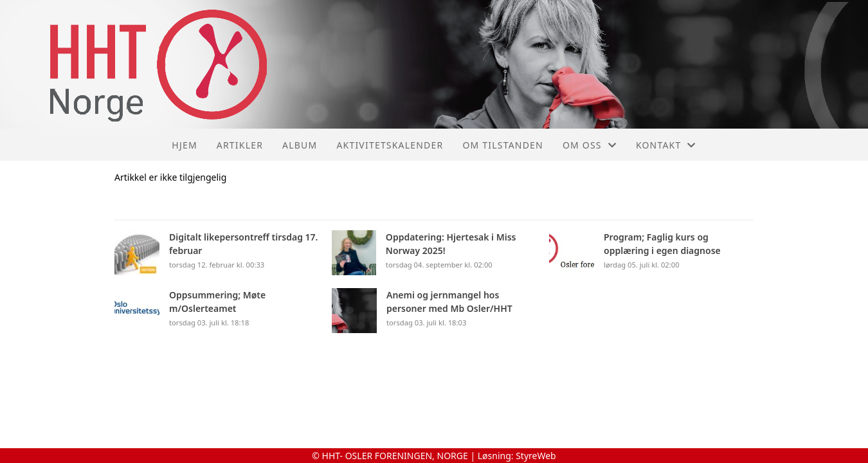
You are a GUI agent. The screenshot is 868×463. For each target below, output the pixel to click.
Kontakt (666, 145)
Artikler (240, 145)
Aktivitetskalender (390, 145)
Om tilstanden (502, 145)
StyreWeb (536, 456)
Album (300, 145)
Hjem (184, 145)
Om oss (590, 145)
